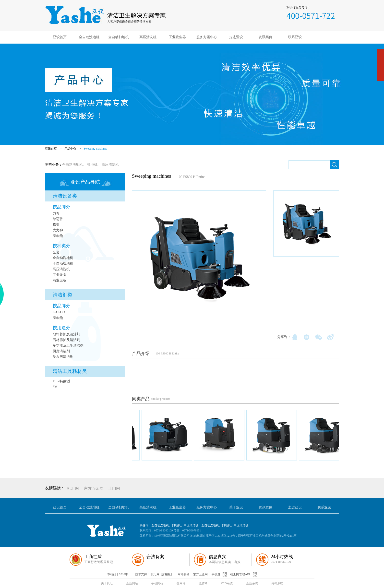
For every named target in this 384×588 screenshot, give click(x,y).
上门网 (114, 488)
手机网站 (157, 583)
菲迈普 (58, 219)
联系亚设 (295, 37)
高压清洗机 (148, 37)
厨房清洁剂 (61, 351)
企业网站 (132, 583)
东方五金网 (94, 488)
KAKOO (59, 312)
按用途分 (61, 328)
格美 (56, 225)
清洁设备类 (65, 196)
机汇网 (73, 488)
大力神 (58, 230)
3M (55, 387)
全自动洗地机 (89, 37)
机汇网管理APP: (245, 574)
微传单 (203, 583)
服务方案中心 (207, 37)
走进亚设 (236, 37)
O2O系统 (227, 583)
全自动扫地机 (119, 37)
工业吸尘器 (177, 37)
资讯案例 (265, 37)
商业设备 (60, 280)
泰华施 (58, 236)
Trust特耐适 (61, 381)
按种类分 (61, 246)
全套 (56, 252)
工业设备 (60, 275)
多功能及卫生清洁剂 (68, 346)
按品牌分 (61, 207)
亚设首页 (60, 37)
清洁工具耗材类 (70, 371)
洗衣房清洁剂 (63, 357)
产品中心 (70, 149)
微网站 (181, 583)
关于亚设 (236, 507)
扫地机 (92, 165)
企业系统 (252, 583)
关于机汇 (107, 583)
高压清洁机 (110, 165)
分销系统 (277, 583)
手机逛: (221, 574)
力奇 (56, 213)
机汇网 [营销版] (161, 574)
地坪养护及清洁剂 (66, 334)
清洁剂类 (62, 295)
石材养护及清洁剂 (66, 340)
